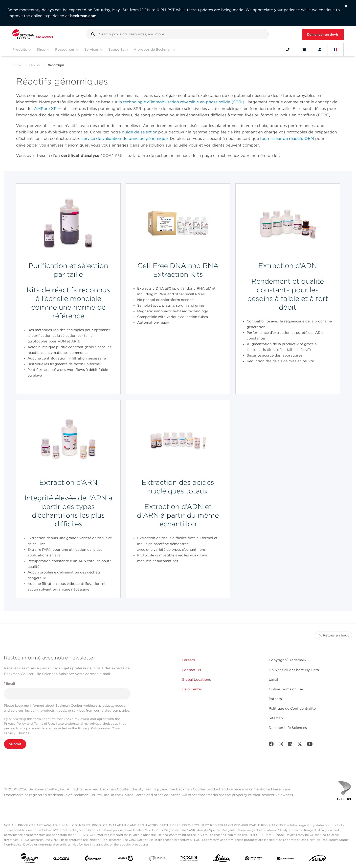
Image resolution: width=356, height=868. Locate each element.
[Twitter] (300, 745)
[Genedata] (125, 859)
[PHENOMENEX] (286, 859)
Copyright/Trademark (288, 660)
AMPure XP (45, 109)
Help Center (192, 689)
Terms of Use (44, 724)
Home (17, 65)
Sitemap (276, 718)
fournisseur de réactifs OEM (287, 138)
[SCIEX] (317, 859)
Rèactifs (34, 65)
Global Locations (196, 679)
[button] (93, 34)
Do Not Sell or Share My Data (294, 670)
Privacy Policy (15, 724)
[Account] (320, 50)
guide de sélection (140, 132)
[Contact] (288, 50)
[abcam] (61, 859)
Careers (188, 660)
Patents (275, 699)
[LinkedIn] (290, 745)
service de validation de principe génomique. (125, 138)
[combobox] (178, 34)
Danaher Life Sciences (288, 728)
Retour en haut (333, 635)
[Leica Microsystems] (222, 859)
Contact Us (191, 670)
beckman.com (83, 16)
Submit (15, 744)
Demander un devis (323, 34)
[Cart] (304, 50)
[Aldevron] (93, 859)
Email (10, 684)
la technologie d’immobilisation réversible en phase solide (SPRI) (181, 102)
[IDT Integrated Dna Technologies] (189, 859)
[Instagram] (281, 745)
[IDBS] (157, 859)
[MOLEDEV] (253, 859)
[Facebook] (271, 745)
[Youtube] (310, 745)
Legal (273, 679)
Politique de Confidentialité (292, 708)
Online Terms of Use (286, 689)
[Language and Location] (336, 50)
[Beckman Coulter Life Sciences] (33, 34)
